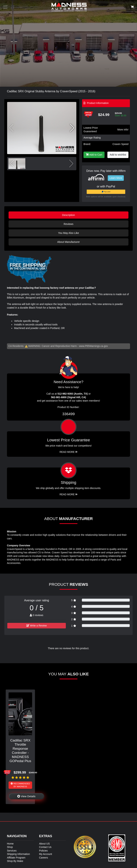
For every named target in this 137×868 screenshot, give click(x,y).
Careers (44, 858)
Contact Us (45, 847)
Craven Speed (120, 144)
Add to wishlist (118, 155)
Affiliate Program (16, 858)
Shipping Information (18, 854)
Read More (69, 452)
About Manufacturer (68, 242)
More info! (123, 130)
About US (44, 844)
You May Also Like (68, 233)
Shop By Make (15, 861)
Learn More (116, 178)
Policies (43, 851)
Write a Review (37, 626)
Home (10, 844)
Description (68, 215)
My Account (45, 854)
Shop (10, 847)
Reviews (68, 224)
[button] (72, 128)
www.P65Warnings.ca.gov (93, 346)
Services (12, 851)
